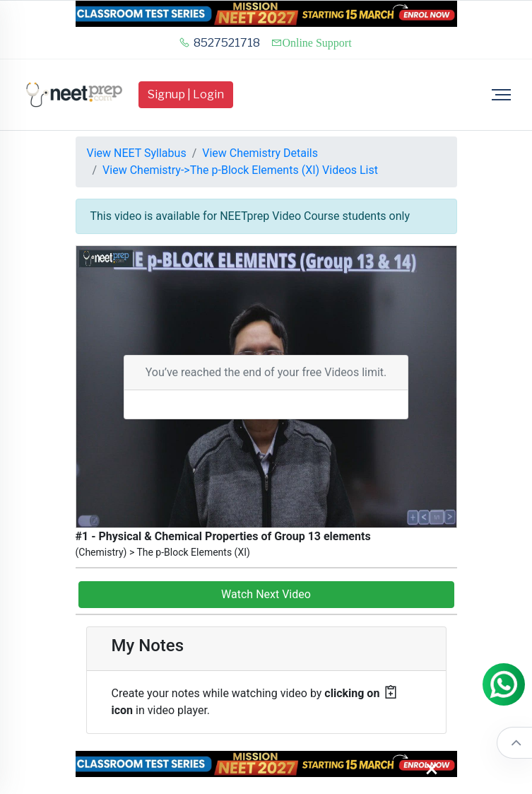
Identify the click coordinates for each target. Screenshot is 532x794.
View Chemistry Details (260, 153)
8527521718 (219, 43)
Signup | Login (186, 94)
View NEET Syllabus (137, 153)
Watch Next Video (266, 594)
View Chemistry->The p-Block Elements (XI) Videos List (240, 170)
